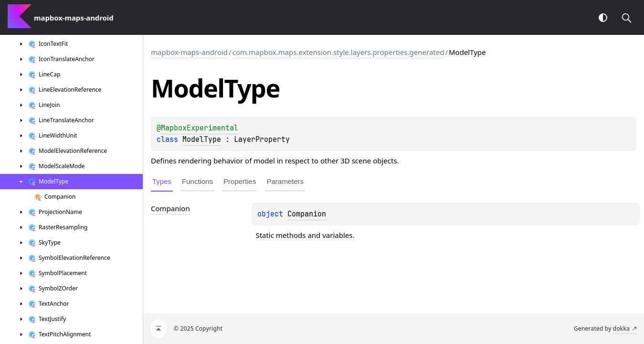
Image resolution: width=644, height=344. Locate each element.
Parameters (285, 181)
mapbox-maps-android (189, 52)
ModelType (202, 140)
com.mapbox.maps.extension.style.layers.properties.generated (338, 52)
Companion (307, 214)
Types (162, 181)
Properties (240, 181)
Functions (197, 181)
